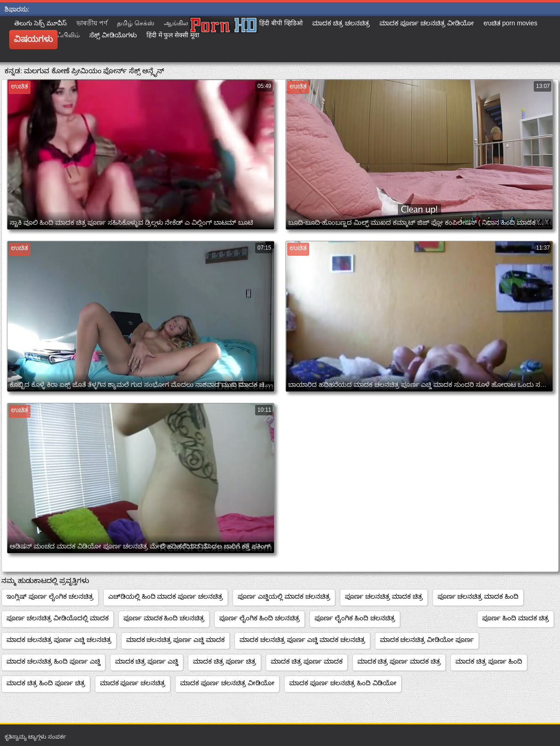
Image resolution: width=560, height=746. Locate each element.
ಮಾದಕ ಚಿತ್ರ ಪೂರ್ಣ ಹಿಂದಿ (489, 661)
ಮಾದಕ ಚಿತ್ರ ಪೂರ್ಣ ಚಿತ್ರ (225, 661)
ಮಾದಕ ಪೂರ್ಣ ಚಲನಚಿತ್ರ (133, 683)
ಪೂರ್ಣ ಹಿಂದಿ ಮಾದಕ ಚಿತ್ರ (516, 618)
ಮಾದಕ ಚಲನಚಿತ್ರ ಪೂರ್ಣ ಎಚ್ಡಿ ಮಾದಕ (176, 640)
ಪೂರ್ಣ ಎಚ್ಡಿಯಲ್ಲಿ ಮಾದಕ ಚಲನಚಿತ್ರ (284, 596)
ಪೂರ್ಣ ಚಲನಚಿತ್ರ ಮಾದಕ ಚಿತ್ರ (384, 596)
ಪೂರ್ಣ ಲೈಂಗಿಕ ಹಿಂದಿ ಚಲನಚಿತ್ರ (260, 618)
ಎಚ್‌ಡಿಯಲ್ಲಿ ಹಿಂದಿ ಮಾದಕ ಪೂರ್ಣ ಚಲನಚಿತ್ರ (166, 596)
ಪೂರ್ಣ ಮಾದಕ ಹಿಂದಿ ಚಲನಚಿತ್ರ (164, 618)
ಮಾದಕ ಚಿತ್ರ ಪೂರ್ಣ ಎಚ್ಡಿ (147, 661)
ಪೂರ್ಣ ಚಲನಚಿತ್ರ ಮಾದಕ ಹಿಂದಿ (478, 596)
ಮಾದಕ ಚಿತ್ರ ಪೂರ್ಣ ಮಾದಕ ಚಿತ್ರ (399, 661)
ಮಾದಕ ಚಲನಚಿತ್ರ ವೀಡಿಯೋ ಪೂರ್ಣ (427, 640)
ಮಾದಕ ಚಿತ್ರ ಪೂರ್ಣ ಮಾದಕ (307, 661)
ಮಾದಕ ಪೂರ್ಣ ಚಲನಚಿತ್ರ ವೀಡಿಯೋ (227, 683)
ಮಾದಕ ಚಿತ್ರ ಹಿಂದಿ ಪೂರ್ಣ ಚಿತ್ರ (46, 683)
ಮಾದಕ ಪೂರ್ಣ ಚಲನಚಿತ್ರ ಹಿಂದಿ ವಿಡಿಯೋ (343, 683)
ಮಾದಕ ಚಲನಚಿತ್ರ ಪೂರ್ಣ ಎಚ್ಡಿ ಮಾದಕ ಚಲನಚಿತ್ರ (302, 640)
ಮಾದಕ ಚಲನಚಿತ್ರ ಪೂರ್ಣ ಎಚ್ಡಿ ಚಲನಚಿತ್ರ (59, 640)
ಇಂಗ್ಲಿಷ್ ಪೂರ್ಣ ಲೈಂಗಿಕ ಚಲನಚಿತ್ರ (50, 596)
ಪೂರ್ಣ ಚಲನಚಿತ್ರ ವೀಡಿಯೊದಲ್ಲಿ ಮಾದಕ (58, 618)
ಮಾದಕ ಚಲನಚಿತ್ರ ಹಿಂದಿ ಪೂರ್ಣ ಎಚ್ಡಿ (53, 661)
